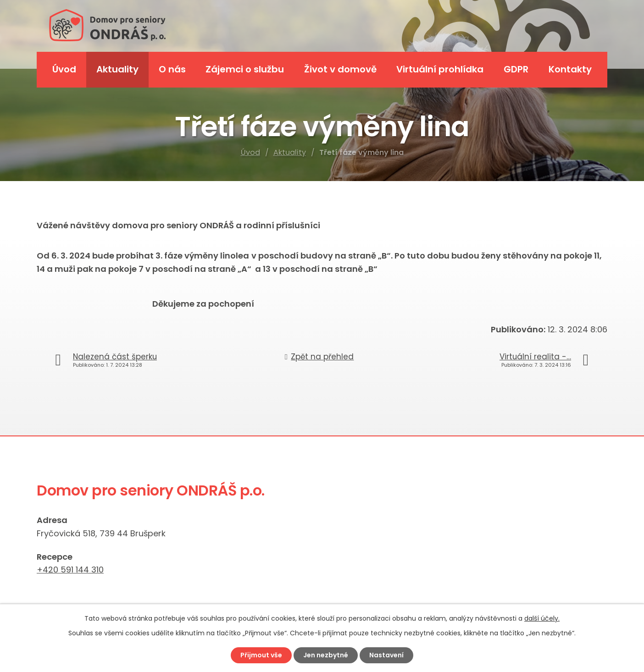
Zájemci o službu (245, 69)
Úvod (250, 152)
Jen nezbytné (326, 655)
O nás (172, 69)
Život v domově (340, 69)
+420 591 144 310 (70, 570)
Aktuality (290, 152)
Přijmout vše (261, 655)
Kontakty (570, 69)
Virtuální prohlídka (440, 69)
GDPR (516, 69)
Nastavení (386, 655)
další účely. (542, 618)
